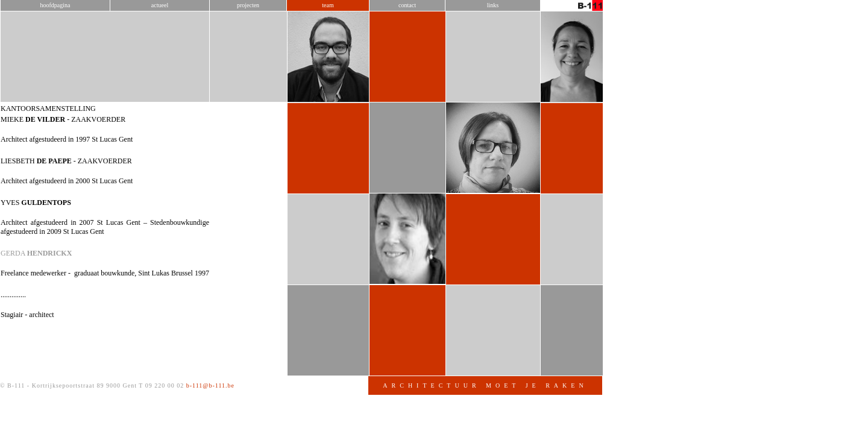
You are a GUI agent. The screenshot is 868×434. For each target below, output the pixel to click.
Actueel (292, 30)
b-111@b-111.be (343, 410)
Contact (540, 30)
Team (460, 30)
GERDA (169, 277)
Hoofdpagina (188, 30)
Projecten (381, 30)
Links (625, 30)
